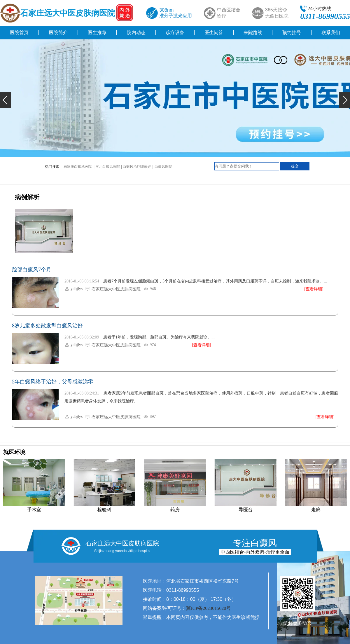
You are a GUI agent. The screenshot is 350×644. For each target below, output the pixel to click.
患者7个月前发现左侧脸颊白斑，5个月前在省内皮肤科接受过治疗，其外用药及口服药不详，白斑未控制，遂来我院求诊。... (215, 281)
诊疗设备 (175, 33)
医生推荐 (97, 33)
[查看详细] (314, 289)
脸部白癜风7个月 (32, 270)
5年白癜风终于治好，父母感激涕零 (53, 382)
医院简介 (58, 33)
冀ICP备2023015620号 (208, 608)
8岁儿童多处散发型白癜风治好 (47, 326)
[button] (6, 100)
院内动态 (136, 33)
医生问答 (214, 33)
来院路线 (253, 33)
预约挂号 (292, 33)
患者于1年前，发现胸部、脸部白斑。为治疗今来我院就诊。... (159, 337)
